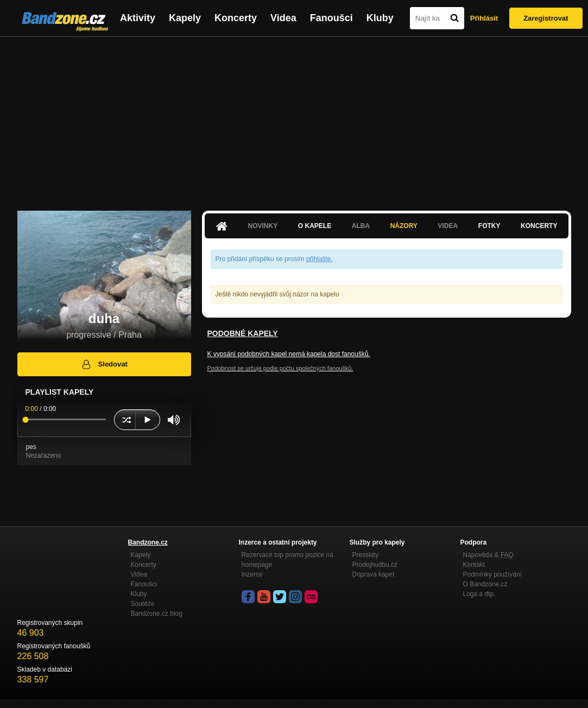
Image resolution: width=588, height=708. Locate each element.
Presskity (366, 555)
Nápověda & (488, 555)
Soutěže (143, 604)
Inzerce (252, 574)
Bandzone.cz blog (157, 614)
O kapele (315, 226)
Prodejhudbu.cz (375, 565)
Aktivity (138, 18)
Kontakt (474, 565)
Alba (361, 226)
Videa (283, 18)
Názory (404, 226)
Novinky (263, 226)
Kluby (380, 18)
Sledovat (104, 364)
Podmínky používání (493, 574)
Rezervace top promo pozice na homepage (287, 560)
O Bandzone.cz (485, 584)
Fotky (489, 226)
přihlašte (318, 259)
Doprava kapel (373, 574)
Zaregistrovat (546, 18)
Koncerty (236, 18)
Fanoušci (331, 18)
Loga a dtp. (479, 594)
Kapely (185, 18)
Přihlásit (484, 18)
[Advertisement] (294, 118)
